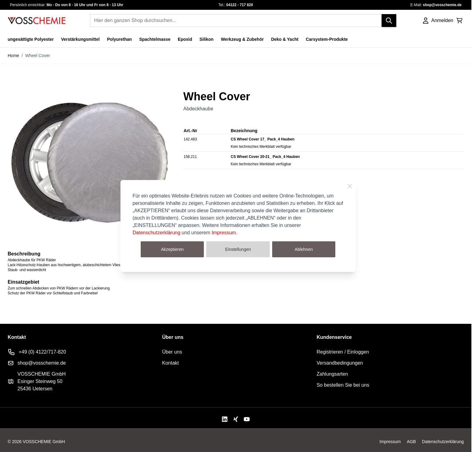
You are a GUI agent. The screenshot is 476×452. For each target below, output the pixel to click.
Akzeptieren (172, 249)
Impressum (224, 233)
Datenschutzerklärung (157, 233)
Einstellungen (238, 249)
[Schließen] (350, 186)
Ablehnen (304, 249)
